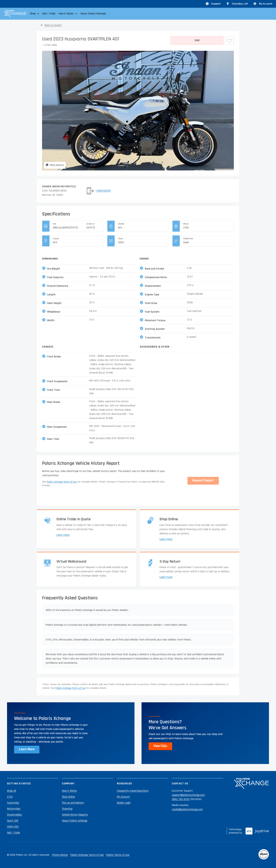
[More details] (197, 40)
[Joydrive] (257, 831)
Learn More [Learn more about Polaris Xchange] (27, 749)
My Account (263, 4)
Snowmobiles (15, 815)
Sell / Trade (49, 14)
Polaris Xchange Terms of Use (62, 482)
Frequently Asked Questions (133, 791)
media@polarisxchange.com (187, 809)
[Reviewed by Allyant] (264, 855)
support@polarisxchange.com (188, 795)
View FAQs (160, 746)
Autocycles (13, 803)
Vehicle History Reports (75, 815)
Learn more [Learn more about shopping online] (166, 539)
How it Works (69, 791)
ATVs (10, 797)
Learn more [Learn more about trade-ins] (63, 535)
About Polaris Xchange (93, 14)
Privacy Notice (60, 855)
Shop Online (68, 797)
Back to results (53, 25)
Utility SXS (13, 827)
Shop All (12, 791)
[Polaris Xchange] (15, 14)
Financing (67, 809)
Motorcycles (14, 809)
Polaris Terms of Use (118, 855)
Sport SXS (13, 821)
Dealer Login (124, 803)
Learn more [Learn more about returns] (166, 577)
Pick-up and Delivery (73, 803)
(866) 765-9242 (181, 799)
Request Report (203, 480)
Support (213, 4)
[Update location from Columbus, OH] (237, 4)
